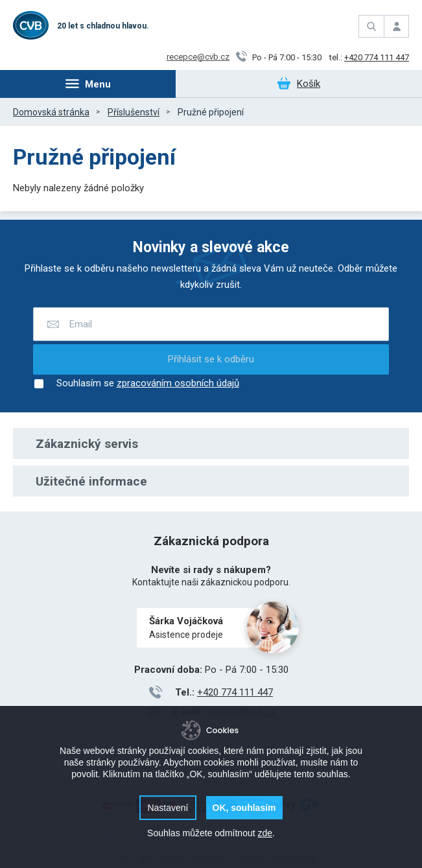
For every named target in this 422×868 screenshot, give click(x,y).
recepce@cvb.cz (198, 57)
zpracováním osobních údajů (178, 383)
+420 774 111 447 (377, 57)
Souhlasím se (136, 384)
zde (265, 833)
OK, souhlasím (244, 808)
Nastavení (168, 808)
